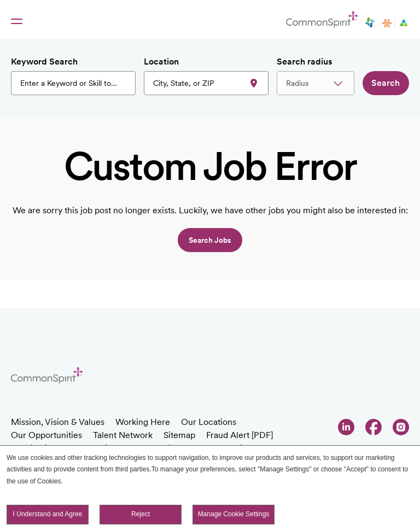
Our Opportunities (46, 435)
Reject (141, 515)
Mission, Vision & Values (58, 422)
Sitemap (179, 435)
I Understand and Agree (48, 515)
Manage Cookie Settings (234, 515)
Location (161, 62)
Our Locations (209, 422)
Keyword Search (44, 62)
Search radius (304, 62)
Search (386, 83)
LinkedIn (346, 427)
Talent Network (123, 435)
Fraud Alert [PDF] (240, 435)
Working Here (143, 422)
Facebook (374, 427)
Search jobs (210, 240)
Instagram (401, 427)
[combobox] (206, 83)
